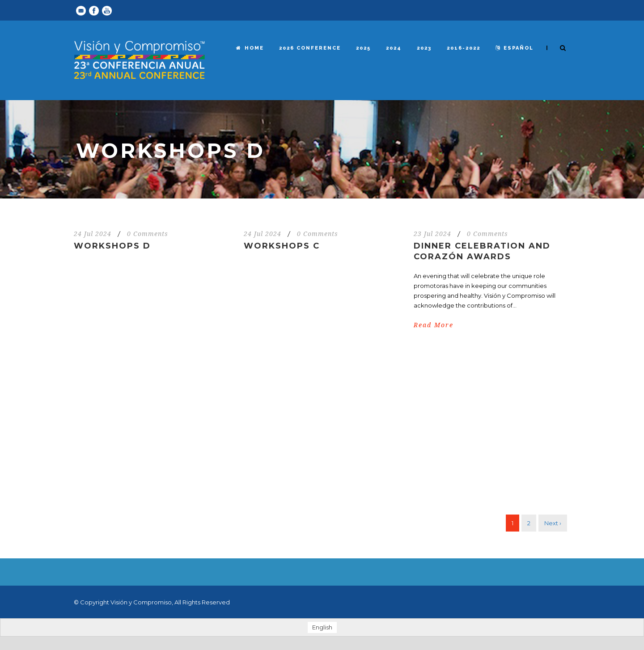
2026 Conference (310, 48)
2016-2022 (464, 48)
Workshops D (112, 246)
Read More (434, 325)
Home (250, 48)
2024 (394, 48)
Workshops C (282, 246)
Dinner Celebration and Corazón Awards (482, 251)
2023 (424, 48)
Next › (553, 523)
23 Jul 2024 (432, 234)
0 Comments (148, 234)
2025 (363, 48)
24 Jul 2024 (93, 234)
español (515, 48)
